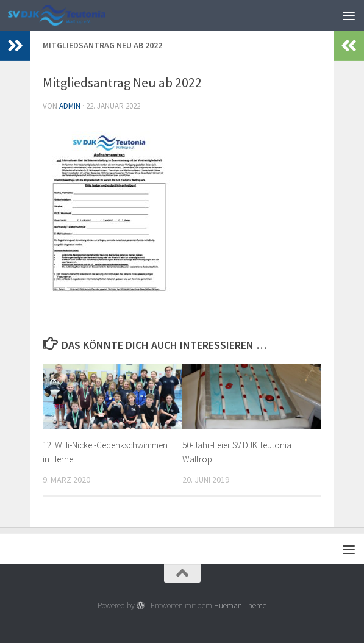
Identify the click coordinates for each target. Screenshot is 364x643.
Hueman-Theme (240, 605)
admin (70, 106)
